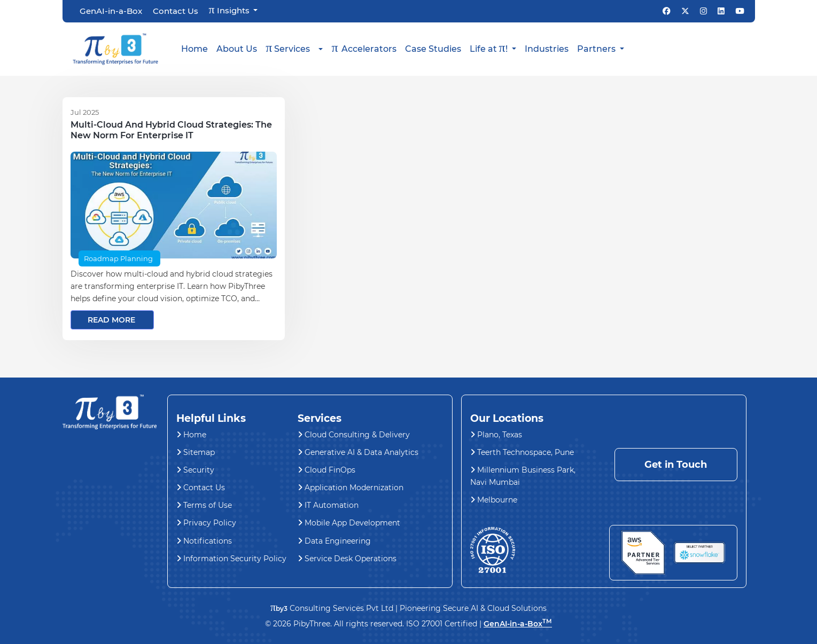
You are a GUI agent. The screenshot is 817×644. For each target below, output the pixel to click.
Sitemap (196, 452)
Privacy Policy (206, 523)
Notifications (204, 541)
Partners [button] (597, 49)
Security (195, 470)
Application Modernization (351, 488)
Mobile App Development (349, 523)
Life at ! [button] (490, 48)
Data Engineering (334, 541)
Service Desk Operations (347, 559)
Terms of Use (204, 505)
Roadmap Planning (118, 258)
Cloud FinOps (326, 470)
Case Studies (433, 49)
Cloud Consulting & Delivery (354, 435)
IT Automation (328, 505)
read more (111, 320)
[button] (294, 49)
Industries (547, 49)
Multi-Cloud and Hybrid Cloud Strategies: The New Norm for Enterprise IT (171, 130)
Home (194, 49)
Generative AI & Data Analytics (358, 452)
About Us (237, 49)
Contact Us (176, 11)
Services (288, 48)
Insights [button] (230, 10)
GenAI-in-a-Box (111, 11)
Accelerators (364, 48)
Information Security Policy (231, 559)
